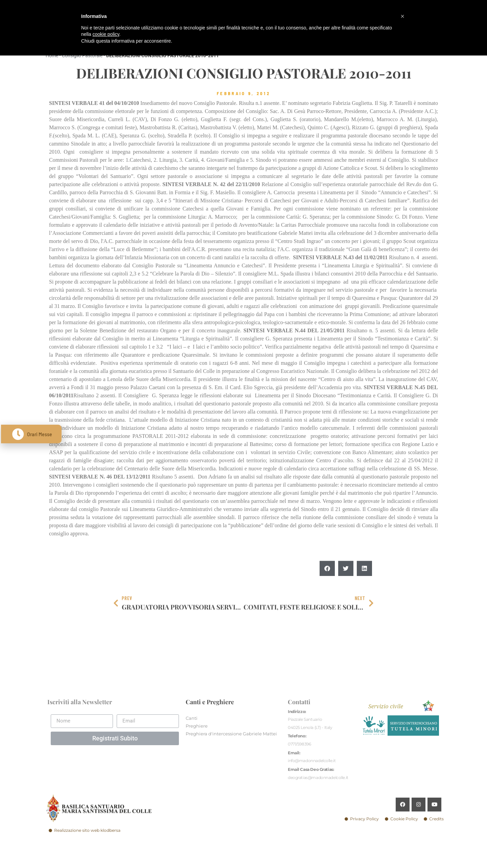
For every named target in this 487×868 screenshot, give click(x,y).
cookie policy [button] (106, 34)
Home (52, 55)
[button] (327, 585)
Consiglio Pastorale (82, 55)
